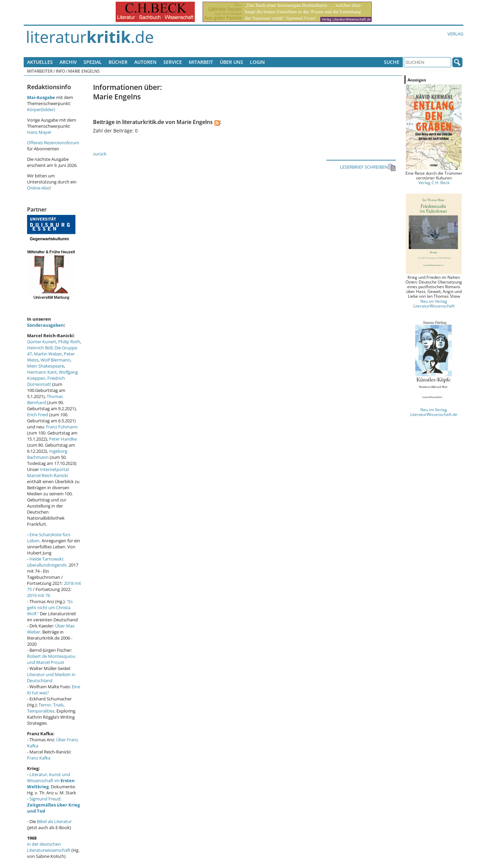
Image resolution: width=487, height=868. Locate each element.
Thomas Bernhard (45, 399)
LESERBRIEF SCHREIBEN (368, 167)
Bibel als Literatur (54, 821)
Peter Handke (63, 439)
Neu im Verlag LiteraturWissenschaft (434, 303)
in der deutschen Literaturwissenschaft (49, 847)
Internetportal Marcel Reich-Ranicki (48, 472)
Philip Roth (69, 342)
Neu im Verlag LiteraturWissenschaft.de (434, 412)
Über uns (231, 62)
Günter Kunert (42, 342)
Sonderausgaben (45, 325)
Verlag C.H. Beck (434, 182)
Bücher (118, 62)
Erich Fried (38, 415)
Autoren (145, 62)
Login (257, 62)
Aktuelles (40, 62)
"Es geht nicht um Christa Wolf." (50, 607)
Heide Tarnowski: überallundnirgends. (47, 562)
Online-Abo (38, 188)
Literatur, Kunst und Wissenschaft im (51, 780)
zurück (100, 154)
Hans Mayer (39, 132)
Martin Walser (48, 354)
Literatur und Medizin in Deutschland (51, 677)
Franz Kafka (39, 758)
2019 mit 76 (39, 595)
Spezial (93, 62)
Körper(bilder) (41, 109)
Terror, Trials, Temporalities (46, 708)
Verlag (455, 34)
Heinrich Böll (40, 348)
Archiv (68, 62)
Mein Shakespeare (45, 366)
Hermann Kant (42, 372)
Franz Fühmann (62, 427)
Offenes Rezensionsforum (53, 143)
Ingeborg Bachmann (47, 454)
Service (173, 62)
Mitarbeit (201, 62)
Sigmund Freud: (53, 805)
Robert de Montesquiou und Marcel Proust (51, 659)
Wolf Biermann (55, 360)
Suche (392, 62)
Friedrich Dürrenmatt (46, 381)
